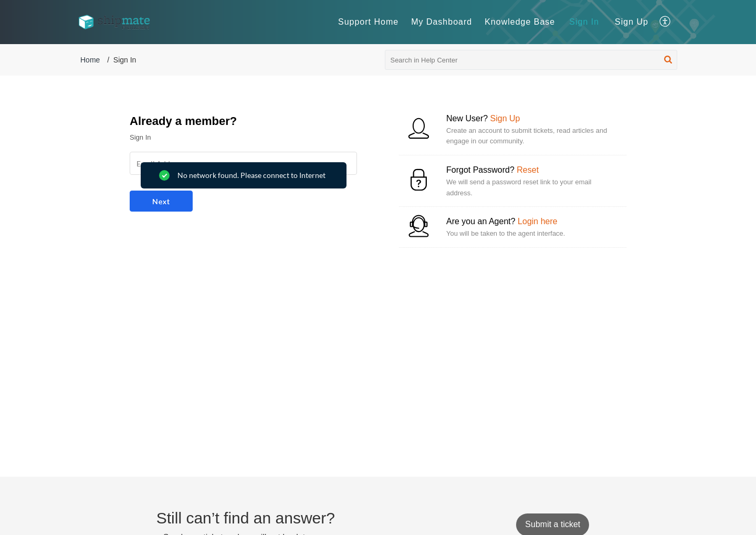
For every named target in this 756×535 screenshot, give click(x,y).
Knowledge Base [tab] (520, 22)
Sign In (584, 22)
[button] (665, 22)
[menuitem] (584, 22)
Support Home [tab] (368, 22)
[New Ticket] (553, 524)
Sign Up (632, 22)
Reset (528, 170)
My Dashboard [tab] (442, 22)
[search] (531, 60)
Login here (538, 221)
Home (90, 60)
